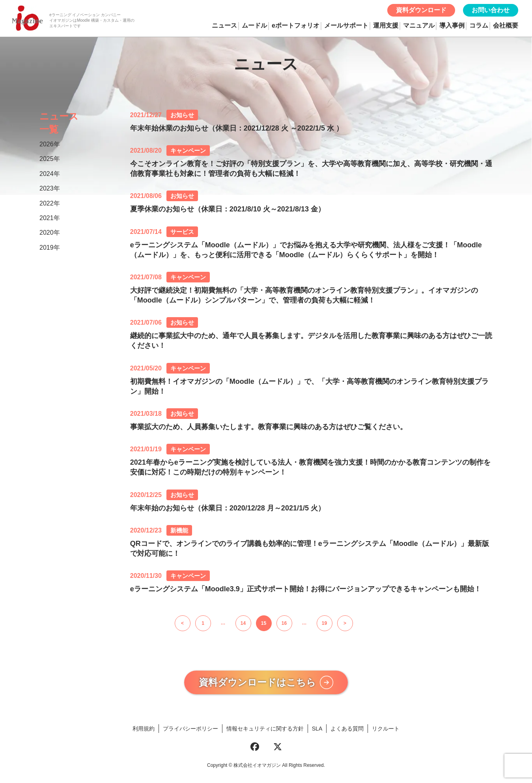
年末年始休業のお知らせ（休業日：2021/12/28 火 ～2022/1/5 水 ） (237, 128)
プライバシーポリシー (190, 731)
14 (243, 623)
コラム (479, 25)
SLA (317, 731)
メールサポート (346, 25)
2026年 (50, 144)
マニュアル (419, 25)
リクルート (386, 731)
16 (284, 623)
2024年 (50, 174)
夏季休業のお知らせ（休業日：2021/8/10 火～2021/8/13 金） (228, 209)
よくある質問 (347, 731)
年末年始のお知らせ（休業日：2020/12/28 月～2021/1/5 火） (228, 508)
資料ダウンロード (421, 10)
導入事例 (452, 25)
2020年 (50, 233)
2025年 (50, 159)
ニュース (224, 25)
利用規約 (144, 731)
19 (324, 623)
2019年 (50, 248)
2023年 (50, 188)
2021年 (50, 218)
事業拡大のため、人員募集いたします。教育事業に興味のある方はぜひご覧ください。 (269, 427)
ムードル (254, 25)
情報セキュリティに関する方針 (265, 731)
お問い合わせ (491, 10)
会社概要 (506, 25)
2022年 (50, 203)
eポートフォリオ (296, 25)
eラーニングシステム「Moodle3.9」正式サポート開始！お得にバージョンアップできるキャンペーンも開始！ (306, 589)
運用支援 (386, 25)
